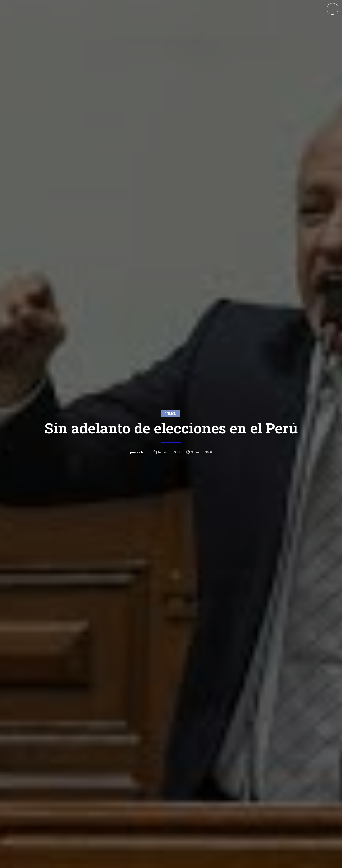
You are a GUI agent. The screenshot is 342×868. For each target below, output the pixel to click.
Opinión (170, 371)
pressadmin (139, 410)
